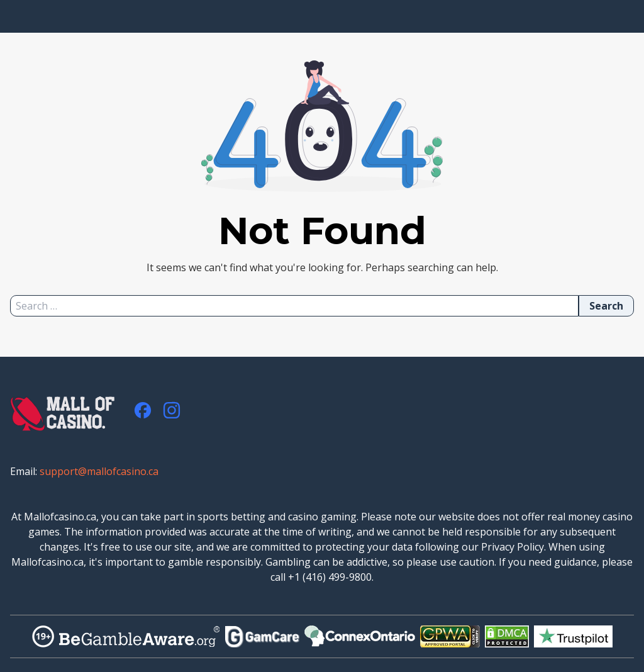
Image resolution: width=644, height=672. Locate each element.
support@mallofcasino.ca (99, 471)
